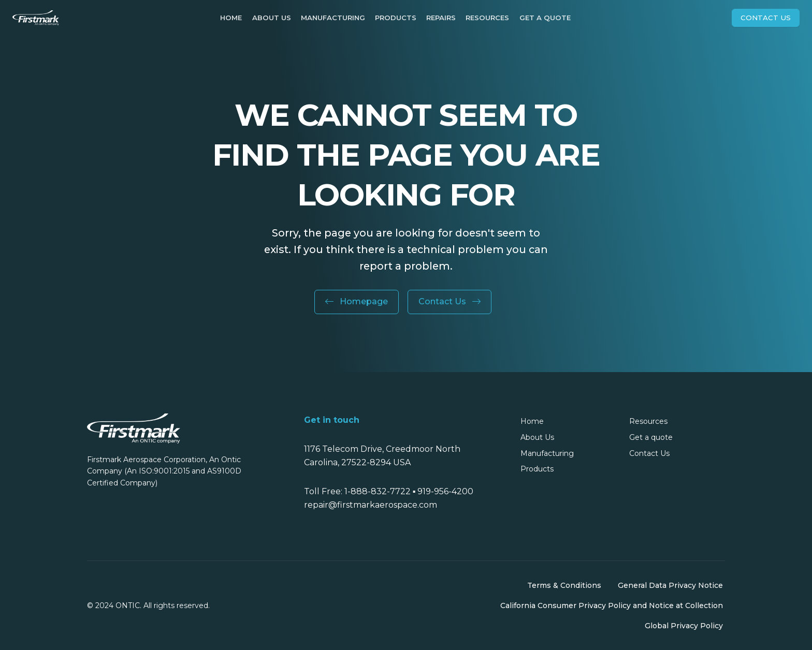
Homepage (357, 301)
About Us (272, 18)
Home (231, 18)
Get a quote (545, 18)
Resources (487, 18)
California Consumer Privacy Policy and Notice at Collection (612, 605)
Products (396, 18)
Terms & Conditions (564, 585)
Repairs (441, 18)
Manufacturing (333, 18)
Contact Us (766, 18)
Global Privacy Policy (684, 626)
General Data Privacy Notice (670, 585)
